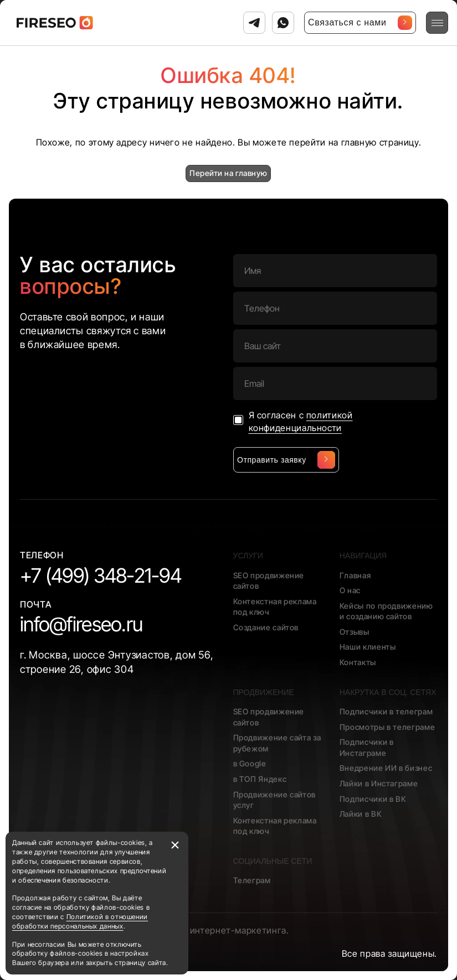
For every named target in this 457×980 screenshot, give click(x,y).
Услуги (248, 556)
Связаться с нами (360, 23)
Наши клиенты (368, 647)
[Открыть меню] (437, 23)
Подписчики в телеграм (386, 711)
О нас (350, 590)
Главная (355, 575)
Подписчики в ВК (373, 799)
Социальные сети (273, 861)
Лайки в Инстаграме (379, 783)
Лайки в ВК (361, 814)
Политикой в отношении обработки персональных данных (80, 921)
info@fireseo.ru (81, 624)
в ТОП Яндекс (260, 779)
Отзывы (355, 632)
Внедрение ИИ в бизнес (386, 768)
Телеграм (252, 880)
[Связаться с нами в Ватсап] (283, 23)
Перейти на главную (228, 173)
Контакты (358, 662)
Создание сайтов (266, 627)
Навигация (363, 556)
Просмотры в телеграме (387, 727)
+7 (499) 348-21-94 (101, 575)
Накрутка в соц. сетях (388, 692)
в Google (250, 763)
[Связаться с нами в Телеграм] (254, 23)
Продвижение (264, 692)
